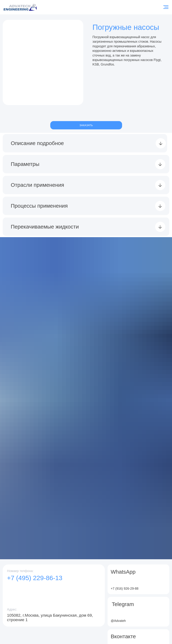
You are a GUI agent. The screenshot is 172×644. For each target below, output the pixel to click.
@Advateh (118, 621)
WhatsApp (123, 572)
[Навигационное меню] (166, 7)
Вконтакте (123, 636)
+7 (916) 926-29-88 (125, 589)
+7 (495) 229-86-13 (35, 578)
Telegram (123, 604)
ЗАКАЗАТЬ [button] (86, 125)
